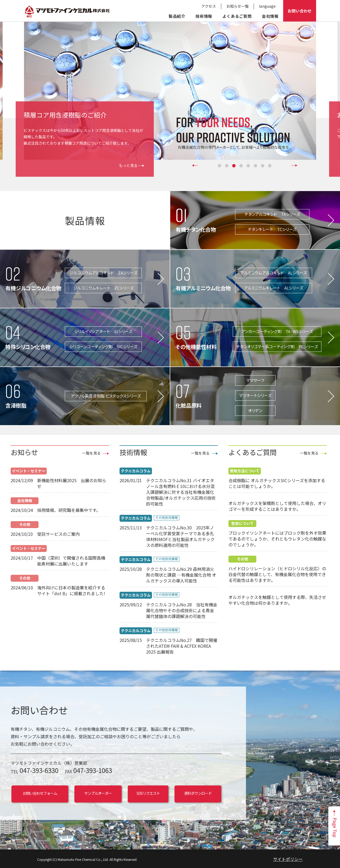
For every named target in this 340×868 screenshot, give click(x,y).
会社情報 (270, 16)
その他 (25, 524)
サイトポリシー (288, 859)
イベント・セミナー (29, 471)
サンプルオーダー (98, 793)
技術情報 (204, 16)
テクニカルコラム (136, 471)
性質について (243, 523)
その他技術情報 (167, 517)
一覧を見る (91, 453)
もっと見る (128, 165)
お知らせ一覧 (237, 6)
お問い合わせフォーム (40, 793)
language (267, 6)
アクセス (209, 6)
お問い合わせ (300, 11)
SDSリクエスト (148, 793)
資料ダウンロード (198, 793)
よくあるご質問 (237, 16)
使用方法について (245, 471)
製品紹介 (177, 16)
